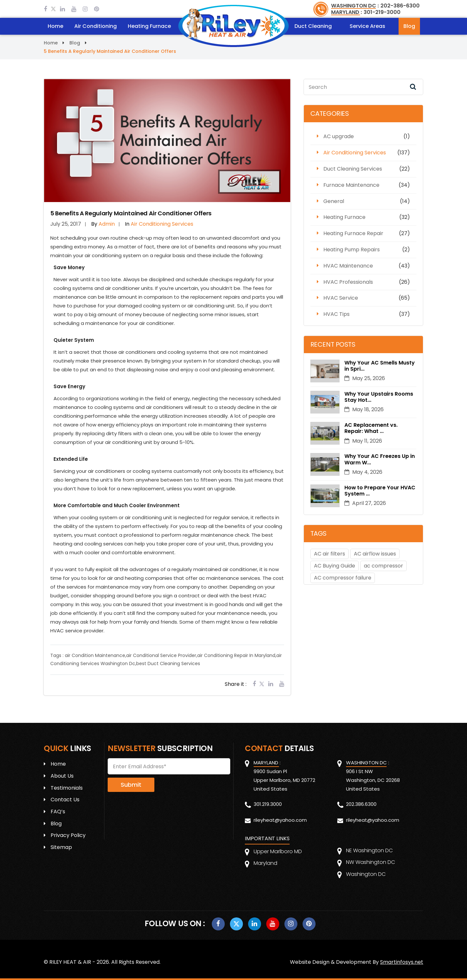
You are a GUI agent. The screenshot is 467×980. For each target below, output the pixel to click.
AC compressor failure (343, 578)
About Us (62, 776)
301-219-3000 (382, 12)
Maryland (265, 863)
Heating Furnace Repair (353, 233)
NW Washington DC (371, 862)
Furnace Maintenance (351, 185)
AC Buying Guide (335, 566)
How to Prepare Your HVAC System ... (380, 491)
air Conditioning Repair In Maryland (236, 655)
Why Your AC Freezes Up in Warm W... (380, 459)
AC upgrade (339, 136)
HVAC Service (341, 298)
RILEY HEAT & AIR (70, 962)
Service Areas (367, 26)
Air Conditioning (96, 26)
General (334, 201)
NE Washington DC (369, 850)
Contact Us (65, 800)
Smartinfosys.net (402, 962)
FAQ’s (58, 812)
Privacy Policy (68, 835)
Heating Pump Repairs (352, 250)
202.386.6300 (361, 804)
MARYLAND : (347, 12)
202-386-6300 (400, 6)
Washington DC (366, 874)
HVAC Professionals (348, 282)
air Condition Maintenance (95, 655)
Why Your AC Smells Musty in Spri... (380, 366)
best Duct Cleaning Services (168, 663)
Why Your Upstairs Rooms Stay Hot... (379, 397)
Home (55, 26)
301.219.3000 (268, 804)
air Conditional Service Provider (161, 655)
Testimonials (67, 788)
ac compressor (383, 566)
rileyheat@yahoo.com (280, 820)
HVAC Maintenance (348, 266)
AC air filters (329, 554)
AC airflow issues (375, 554)
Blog (409, 26)
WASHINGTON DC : (355, 6)
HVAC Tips (336, 314)
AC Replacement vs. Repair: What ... (371, 428)
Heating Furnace (149, 26)
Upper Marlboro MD (278, 851)
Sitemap (61, 847)
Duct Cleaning (313, 26)
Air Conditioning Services (355, 153)
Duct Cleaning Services (353, 169)
